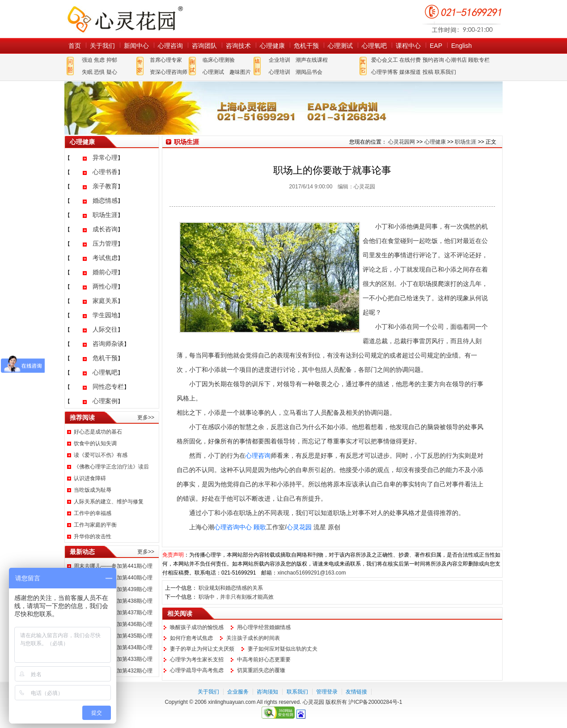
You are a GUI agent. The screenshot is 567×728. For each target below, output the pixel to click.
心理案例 (105, 401)
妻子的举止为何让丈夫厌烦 (202, 649)
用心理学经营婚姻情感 (264, 627)
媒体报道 (410, 72)
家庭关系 (105, 301)
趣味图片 (240, 72)
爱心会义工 (385, 60)
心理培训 (279, 72)
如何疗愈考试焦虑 (191, 638)
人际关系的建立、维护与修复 (109, 502)
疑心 (112, 72)
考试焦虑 (105, 258)
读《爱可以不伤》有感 (101, 455)
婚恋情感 (105, 200)
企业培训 (279, 60)
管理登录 (327, 692)
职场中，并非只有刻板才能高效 (236, 597)
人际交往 (105, 329)
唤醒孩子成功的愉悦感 (197, 627)
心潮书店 (456, 60)
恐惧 (99, 72)
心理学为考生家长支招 (197, 660)
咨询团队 (204, 46)
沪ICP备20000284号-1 (375, 702)
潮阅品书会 (309, 72)
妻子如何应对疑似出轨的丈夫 (283, 649)
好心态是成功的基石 (98, 432)
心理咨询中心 (233, 527)
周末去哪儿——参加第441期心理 (113, 566)
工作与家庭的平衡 (95, 525)
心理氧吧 (374, 46)
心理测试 (340, 46)
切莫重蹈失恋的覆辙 (261, 670)
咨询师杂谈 (108, 344)
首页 (75, 46)
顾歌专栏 (479, 60)
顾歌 (260, 527)
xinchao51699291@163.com (311, 573)
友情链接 (356, 692)
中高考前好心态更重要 (264, 660)
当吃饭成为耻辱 (93, 490)
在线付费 (410, 60)
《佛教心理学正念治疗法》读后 (111, 467)
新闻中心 (136, 46)
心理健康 (272, 46)
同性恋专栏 (108, 387)
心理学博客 (385, 72)
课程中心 (408, 46)
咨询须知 (267, 692)
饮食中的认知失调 (95, 443)
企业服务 (238, 692)
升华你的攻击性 (93, 536)
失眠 (87, 72)
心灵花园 (299, 527)
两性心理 (105, 286)
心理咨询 (170, 46)
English (461, 46)
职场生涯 (105, 215)
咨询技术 (238, 46)
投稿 (428, 72)
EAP (436, 46)
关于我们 (102, 46)
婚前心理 (105, 272)
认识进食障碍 (90, 478)
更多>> (146, 417)
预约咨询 (433, 60)
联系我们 (445, 72)
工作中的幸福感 (93, 513)
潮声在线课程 (312, 60)
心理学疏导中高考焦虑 (197, 670)
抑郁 (112, 60)
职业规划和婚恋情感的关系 (231, 588)
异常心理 (105, 158)
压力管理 (105, 243)
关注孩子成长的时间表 (253, 638)
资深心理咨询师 (169, 72)
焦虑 (99, 60)
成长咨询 (105, 229)
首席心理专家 (166, 60)
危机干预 (306, 46)
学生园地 (105, 315)
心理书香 (105, 172)
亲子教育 (105, 186)
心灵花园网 (125, 19)
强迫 (87, 60)
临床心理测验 (219, 60)
